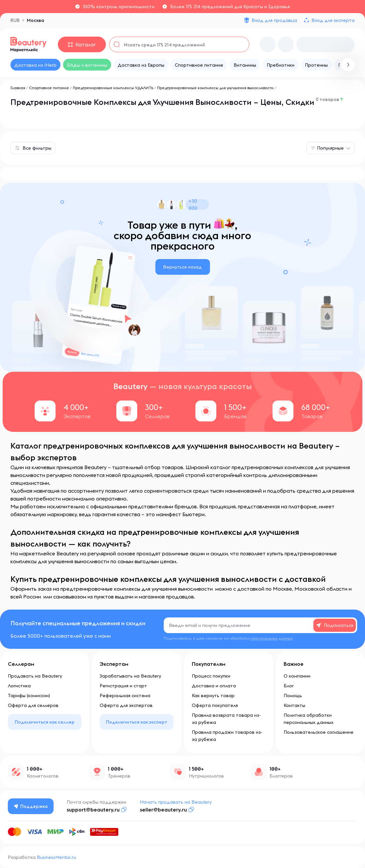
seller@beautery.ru (164, 810)
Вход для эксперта (333, 20)
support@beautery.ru (93, 810)
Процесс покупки (211, 676)
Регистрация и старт (123, 686)
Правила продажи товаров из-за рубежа (227, 736)
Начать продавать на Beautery (176, 802)
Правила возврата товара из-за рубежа (226, 719)
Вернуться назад (182, 267)
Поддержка (31, 806)
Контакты (294, 705)
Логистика (19, 686)
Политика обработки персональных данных (308, 719)
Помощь (293, 696)
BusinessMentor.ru (57, 857)
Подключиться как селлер (45, 722)
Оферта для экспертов (126, 705)
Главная (18, 88)
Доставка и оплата (214, 686)
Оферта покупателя (215, 705)
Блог (289, 686)
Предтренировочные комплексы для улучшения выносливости (216, 88)
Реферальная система (125, 696)
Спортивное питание (49, 88)
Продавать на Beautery (35, 676)
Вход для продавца (274, 20)
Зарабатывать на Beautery (130, 676)
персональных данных (272, 638)
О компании (297, 676)
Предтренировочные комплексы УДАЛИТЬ (113, 88)
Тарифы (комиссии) (29, 696)
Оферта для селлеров (33, 705)
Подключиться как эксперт (137, 722)
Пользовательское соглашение (319, 732)
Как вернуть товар (213, 696)
